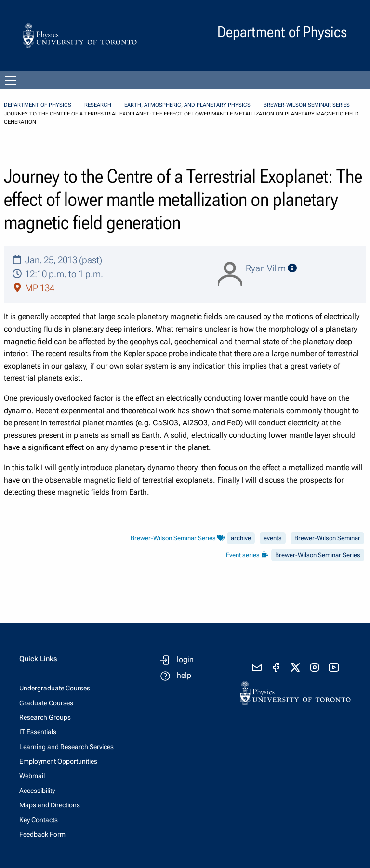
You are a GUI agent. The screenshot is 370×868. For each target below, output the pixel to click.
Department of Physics (38, 105)
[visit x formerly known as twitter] (295, 667)
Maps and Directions (50, 805)
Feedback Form (42, 834)
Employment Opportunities (58, 761)
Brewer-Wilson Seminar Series (307, 105)
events (273, 538)
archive (241, 538)
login (185, 659)
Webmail (32, 776)
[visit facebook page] (276, 667)
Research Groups (45, 717)
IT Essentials (38, 732)
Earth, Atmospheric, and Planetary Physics (187, 105)
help (184, 675)
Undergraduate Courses (55, 688)
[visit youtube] (334, 667)
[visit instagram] (315, 667)
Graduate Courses (46, 703)
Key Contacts (39, 820)
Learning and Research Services (66, 747)
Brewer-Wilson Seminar (327, 538)
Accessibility (37, 791)
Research (98, 105)
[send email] (257, 667)
